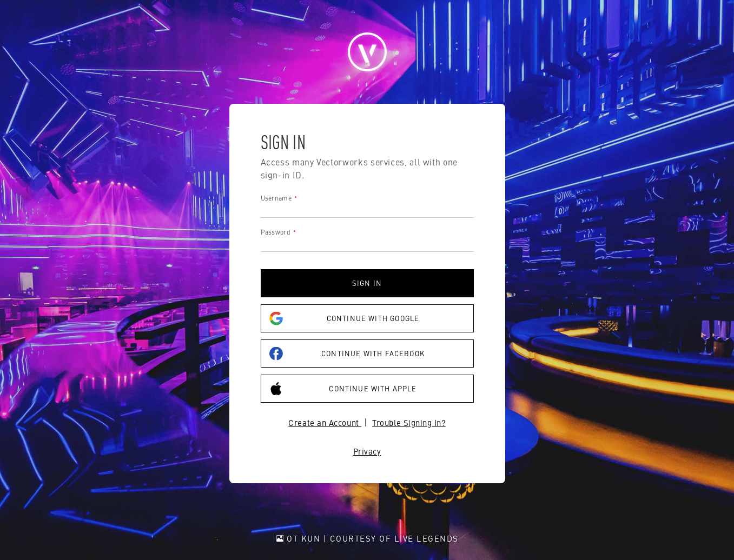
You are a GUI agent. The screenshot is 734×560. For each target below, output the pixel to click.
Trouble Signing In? (409, 422)
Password (276, 232)
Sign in (367, 283)
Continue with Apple (343, 389)
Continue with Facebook (347, 354)
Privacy (367, 451)
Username (276, 198)
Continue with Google (345, 319)
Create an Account (325, 422)
